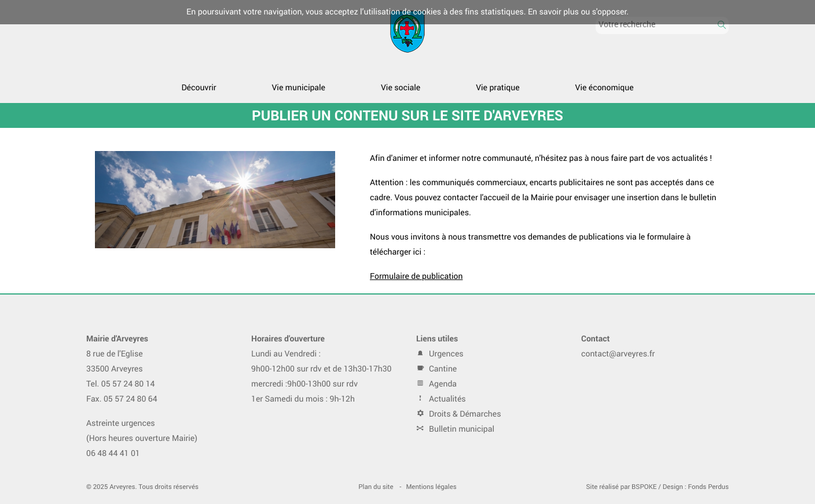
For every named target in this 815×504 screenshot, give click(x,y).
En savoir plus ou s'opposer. (578, 12)
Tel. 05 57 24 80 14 (121, 384)
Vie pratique (498, 88)
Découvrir (199, 88)
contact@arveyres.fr (618, 354)
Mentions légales (431, 487)
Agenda (436, 384)
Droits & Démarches (459, 414)
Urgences (440, 354)
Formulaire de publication (416, 276)
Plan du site (376, 487)
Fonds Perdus (709, 487)
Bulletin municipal (455, 429)
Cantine (436, 369)
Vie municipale (299, 88)
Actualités (441, 399)
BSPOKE (644, 487)
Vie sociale (401, 88)
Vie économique (605, 88)
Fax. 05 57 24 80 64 (122, 399)
